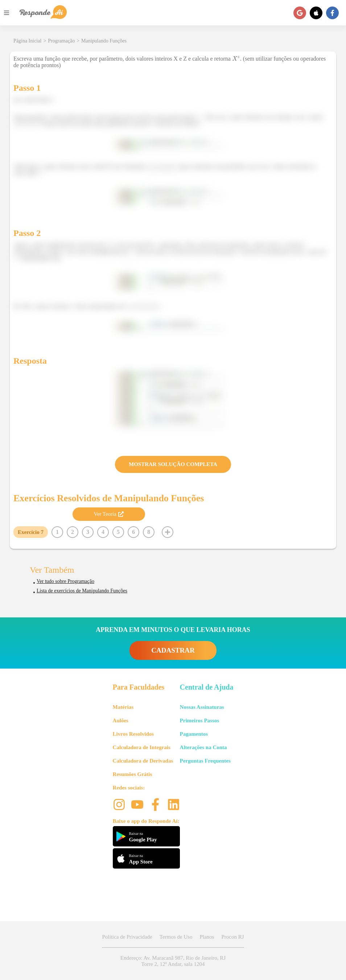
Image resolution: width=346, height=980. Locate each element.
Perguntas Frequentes (205, 761)
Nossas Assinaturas (202, 707)
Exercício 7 (31, 532)
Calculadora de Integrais (142, 747)
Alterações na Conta (203, 747)
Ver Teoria (108, 514)
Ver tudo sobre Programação (65, 581)
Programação (61, 41)
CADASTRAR (173, 650)
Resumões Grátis (133, 774)
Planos (207, 937)
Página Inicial (27, 41)
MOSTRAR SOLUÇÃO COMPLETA (173, 464)
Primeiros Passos (199, 720)
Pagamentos (194, 734)
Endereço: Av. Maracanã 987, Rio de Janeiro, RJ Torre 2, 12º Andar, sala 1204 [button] (173, 961)
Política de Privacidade (127, 937)
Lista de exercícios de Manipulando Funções (82, 591)
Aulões (121, 720)
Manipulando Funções (104, 41)
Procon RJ (232, 937)
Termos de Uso (176, 937)
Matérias (123, 707)
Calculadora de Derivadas (143, 761)
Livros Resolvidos (133, 734)
